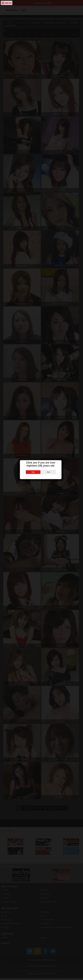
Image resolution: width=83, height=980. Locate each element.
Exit (49, 492)
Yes (34, 492)
